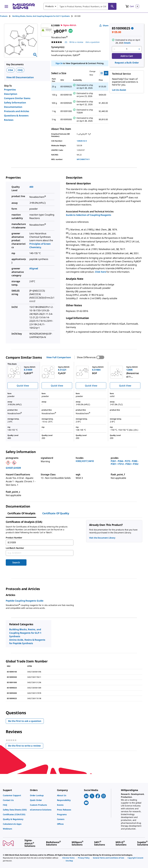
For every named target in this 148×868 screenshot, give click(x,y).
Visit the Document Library (102, 538)
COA (11, 70)
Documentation (13, 107)
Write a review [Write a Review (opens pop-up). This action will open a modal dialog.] (76, 42)
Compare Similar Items (17, 98)
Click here (100, 272)
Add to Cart (127, 56)
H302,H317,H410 (85, 461)
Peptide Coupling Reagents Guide (25, 601)
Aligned (34, 268)
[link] (15, 795)
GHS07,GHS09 (13, 468)
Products (4, 16)
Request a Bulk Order (127, 63)
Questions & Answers (16, 116)
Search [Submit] (16, 562)
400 (31, 187)
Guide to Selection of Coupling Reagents (89, 215)
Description (11, 94)
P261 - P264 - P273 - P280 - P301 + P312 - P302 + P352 (125, 462)
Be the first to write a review (26, 746)
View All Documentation (20, 77)
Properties (10, 90)
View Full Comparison (59, 357)
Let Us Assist (119, 90)
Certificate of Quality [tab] (56, 513)
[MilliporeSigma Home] (24, 6)
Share (104, 25)
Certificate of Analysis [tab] (21, 513)
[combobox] (80, 6)
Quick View (23, 386)
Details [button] (127, 43)
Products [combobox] (50, 6)
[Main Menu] (6, 6)
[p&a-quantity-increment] (139, 49)
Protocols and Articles (17, 111)
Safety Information (15, 103)
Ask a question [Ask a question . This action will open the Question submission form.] (93, 42)
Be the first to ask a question (25, 721)
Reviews (9, 120)
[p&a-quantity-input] (127, 49)
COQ (20, 70)
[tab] (6, 16)
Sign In (59, 63)
